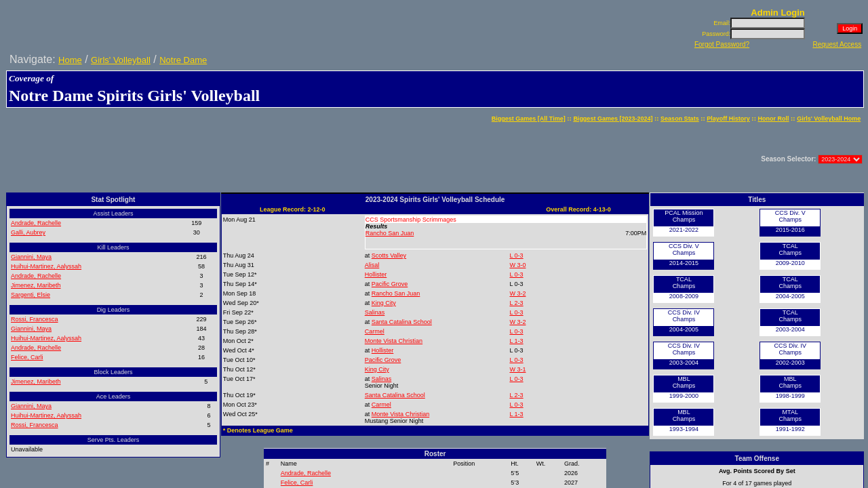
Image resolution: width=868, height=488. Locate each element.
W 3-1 (517, 369)
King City (384, 303)
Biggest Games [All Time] (529, 119)
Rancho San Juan (390, 233)
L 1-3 (516, 341)
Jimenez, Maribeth (36, 285)
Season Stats (680, 119)
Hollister (376, 274)
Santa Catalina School (402, 322)
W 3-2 (517, 293)
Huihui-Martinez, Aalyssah (46, 266)
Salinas (375, 312)
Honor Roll (774, 119)
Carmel (375, 331)
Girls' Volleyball (121, 60)
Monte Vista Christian (394, 341)
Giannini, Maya (31, 257)
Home (70, 60)
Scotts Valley (389, 256)
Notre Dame (183, 60)
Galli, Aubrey (28, 232)
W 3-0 (517, 265)
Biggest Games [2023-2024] (613, 119)
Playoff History (728, 119)
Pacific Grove (390, 284)
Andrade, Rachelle (36, 223)
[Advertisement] (254, 159)
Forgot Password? (722, 44)
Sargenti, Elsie (31, 295)
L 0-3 (516, 256)
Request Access (837, 44)
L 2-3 (516, 303)
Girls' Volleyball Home (829, 119)
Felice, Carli (27, 357)
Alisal (372, 265)
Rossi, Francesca (35, 319)
